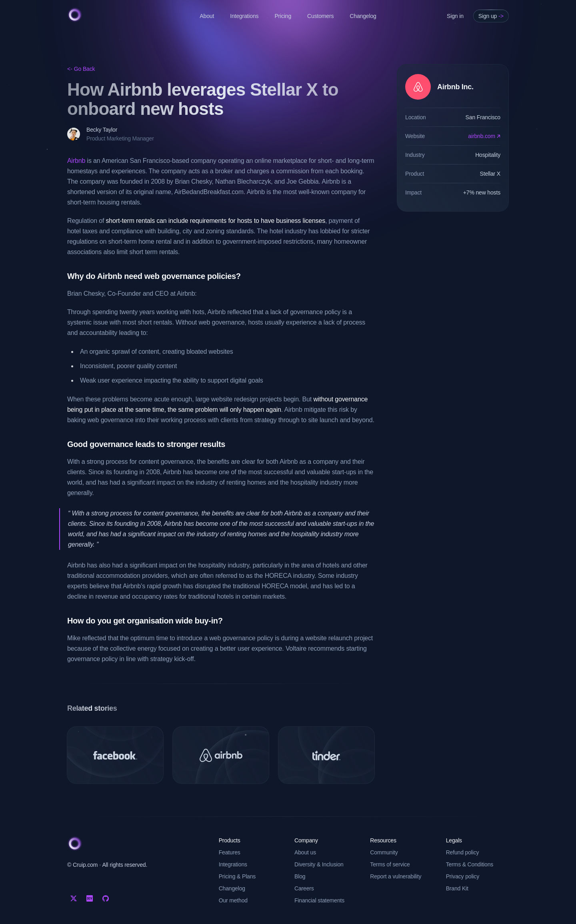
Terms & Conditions (470, 864)
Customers (320, 16)
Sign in (455, 16)
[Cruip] (75, 15)
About (207, 16)
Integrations (244, 16)
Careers (304, 888)
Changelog (363, 16)
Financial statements (319, 900)
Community (384, 852)
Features (230, 852)
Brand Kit (457, 888)
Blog (300, 876)
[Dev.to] (90, 898)
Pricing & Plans (237, 876)
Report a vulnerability (396, 876)
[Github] (106, 898)
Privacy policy (463, 876)
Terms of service (390, 864)
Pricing (283, 16)
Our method (233, 900)
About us (305, 852)
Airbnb (76, 161)
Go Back (81, 69)
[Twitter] (74, 898)
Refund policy (463, 852)
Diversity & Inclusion (319, 864)
